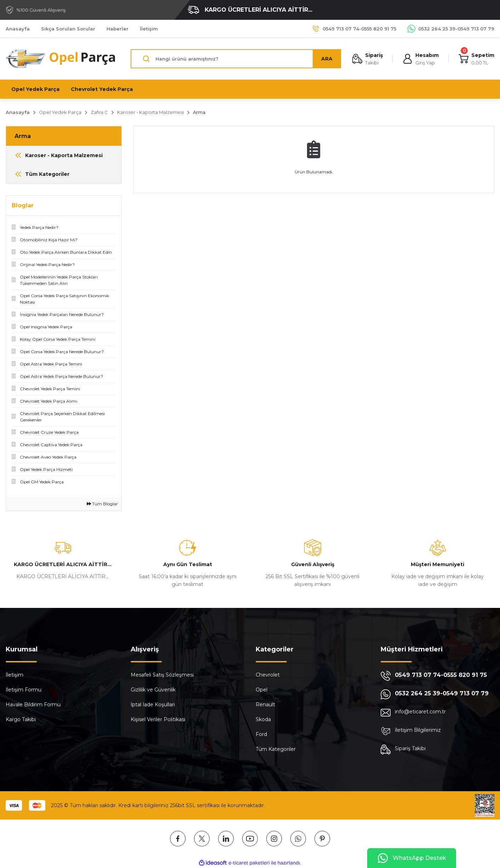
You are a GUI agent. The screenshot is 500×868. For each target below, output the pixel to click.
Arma (199, 112)
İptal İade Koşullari (153, 705)
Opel (262, 690)
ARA (327, 59)
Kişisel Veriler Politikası (158, 719)
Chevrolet (268, 675)
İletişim (15, 675)
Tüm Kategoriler (276, 749)
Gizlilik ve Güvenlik (153, 690)
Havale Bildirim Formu (33, 705)
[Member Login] (421, 59)
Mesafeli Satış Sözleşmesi (162, 675)
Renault (265, 705)
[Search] (236, 59)
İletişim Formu (24, 690)
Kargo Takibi (21, 719)
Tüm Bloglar (102, 504)
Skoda (263, 719)
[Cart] (476, 59)
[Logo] (61, 59)
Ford (261, 734)
